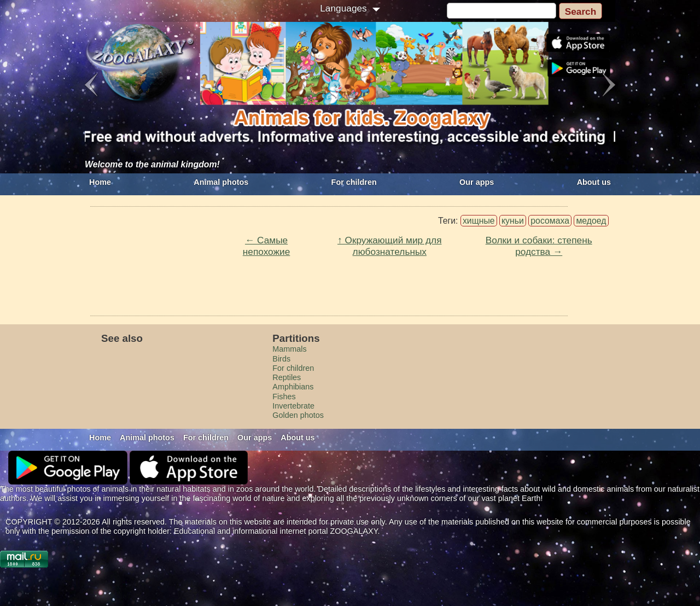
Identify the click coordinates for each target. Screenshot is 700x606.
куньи (513, 221)
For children (354, 182)
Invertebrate (293, 406)
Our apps (477, 182)
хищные (479, 221)
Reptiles (287, 377)
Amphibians (293, 387)
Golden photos (298, 415)
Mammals (289, 349)
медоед (591, 221)
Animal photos (221, 182)
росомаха (550, 221)
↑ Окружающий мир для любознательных (389, 246)
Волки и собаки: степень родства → (539, 246)
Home (100, 182)
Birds (281, 359)
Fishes (284, 397)
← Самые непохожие (267, 246)
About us (594, 182)
